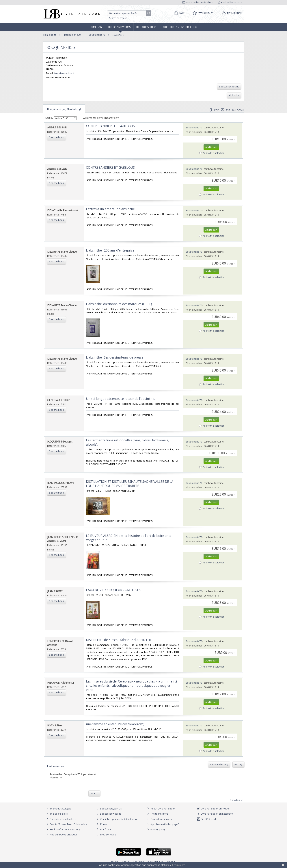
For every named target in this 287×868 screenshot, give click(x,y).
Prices (104, 824)
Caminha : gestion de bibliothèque (119, 819)
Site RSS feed (206, 819)
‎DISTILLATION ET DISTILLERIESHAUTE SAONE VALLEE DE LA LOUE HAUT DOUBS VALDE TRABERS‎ (130, 484)
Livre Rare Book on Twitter (213, 809)
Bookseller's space (230, 2)
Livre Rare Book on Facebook (215, 814)
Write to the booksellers (198, 2)
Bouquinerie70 (72, 35)
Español (170, 862)
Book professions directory (180, 27)
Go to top (237, 800)
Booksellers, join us (109, 809)
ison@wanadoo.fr (64, 73)
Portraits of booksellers (63, 819)
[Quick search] (128, 13)
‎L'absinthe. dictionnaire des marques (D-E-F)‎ (119, 304)
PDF (214, 110)
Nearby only (111, 118)
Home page (96, 27)
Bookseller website (109, 814)
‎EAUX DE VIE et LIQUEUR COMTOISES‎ (113, 590)
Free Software (108, 835)
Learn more (179, 865)
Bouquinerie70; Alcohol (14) (64, 109)
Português (139, 862)
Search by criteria (118, 18)
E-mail (238, 110)
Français (125, 862)
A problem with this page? (163, 824)
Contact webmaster (159, 819)
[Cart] (179, 13)
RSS (225, 110)
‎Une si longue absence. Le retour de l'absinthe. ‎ (121, 399)
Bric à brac (106, 829)
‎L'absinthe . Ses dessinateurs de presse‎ (115, 357)
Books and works (120, 27)
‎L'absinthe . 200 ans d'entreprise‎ (110, 250)
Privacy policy (156, 829)
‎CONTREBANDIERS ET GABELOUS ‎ (111, 126)
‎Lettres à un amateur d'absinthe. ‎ (111, 209)
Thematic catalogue (58, 809)
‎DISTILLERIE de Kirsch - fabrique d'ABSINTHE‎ (119, 640)
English (114, 862)
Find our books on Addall (61, 835)
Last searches (56, 766)
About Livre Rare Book (163, 809)
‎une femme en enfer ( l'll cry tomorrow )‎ (115, 724)
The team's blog (157, 814)
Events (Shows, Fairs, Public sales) (66, 824)
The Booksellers (146, 27)
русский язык (155, 862)
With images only (91, 118)
